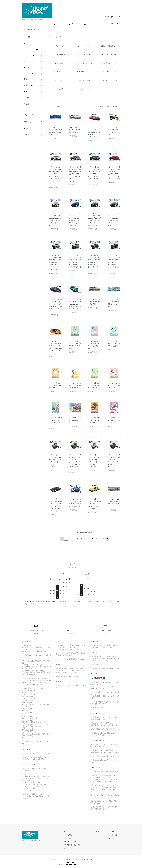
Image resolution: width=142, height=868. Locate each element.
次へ (107, 539)
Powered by (71, 863)
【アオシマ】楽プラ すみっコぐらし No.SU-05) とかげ (114, 344)
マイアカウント (110, 17)
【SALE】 (28, 137)
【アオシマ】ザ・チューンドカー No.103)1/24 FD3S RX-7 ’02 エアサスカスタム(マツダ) (94, 504)
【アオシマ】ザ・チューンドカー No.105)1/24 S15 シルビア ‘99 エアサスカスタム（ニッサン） (75, 304)
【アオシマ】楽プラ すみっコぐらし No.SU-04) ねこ (56, 385)
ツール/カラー (29, 73)
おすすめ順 (100, 106)
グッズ (26, 105)
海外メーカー (29, 130)
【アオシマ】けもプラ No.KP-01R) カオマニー (114, 420)
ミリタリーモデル (31, 49)
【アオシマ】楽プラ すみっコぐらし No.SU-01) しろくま (114, 385)
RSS (95, 831)
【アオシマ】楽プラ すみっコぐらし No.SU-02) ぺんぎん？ (94, 385)
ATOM (100, 831)
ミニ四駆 (27, 98)
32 (103, 539)
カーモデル (28, 61)
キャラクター (29, 67)
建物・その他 (29, 85)
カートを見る (115, 834)
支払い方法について (75, 841)
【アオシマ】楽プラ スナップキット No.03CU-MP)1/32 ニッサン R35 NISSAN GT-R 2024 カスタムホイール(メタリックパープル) (94, 174)
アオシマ (40, 29)
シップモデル (29, 55)
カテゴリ (53, 24)
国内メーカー (32, 29)
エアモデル (28, 43)
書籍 (25, 79)
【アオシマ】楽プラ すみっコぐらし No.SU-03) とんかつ (75, 385)
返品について (73, 838)
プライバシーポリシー (75, 848)
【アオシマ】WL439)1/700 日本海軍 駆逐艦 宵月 (75, 130)
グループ (70, 24)
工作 (25, 91)
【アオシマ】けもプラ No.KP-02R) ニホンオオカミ (94, 420)
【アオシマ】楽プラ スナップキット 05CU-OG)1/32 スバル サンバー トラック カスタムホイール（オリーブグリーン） (75, 462)
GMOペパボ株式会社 (78, 859)
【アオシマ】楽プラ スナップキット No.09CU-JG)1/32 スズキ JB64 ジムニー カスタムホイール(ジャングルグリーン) (94, 262)
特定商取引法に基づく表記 (77, 845)
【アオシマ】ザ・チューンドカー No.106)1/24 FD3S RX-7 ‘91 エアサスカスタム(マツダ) (94, 132)
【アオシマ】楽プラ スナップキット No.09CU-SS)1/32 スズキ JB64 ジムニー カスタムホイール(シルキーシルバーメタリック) (56, 262)
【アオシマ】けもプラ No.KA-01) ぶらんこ (75, 420)
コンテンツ (87, 24)
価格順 (108, 106)
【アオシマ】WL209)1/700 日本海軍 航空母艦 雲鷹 (94, 302)
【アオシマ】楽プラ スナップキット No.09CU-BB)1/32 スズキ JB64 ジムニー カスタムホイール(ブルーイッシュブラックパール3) (114, 262)
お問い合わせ (115, 838)
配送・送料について (75, 834)
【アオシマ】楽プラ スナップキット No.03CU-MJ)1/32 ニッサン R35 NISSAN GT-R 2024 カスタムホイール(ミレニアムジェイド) (75, 174)
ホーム (23, 29)
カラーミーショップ (53, 859)
